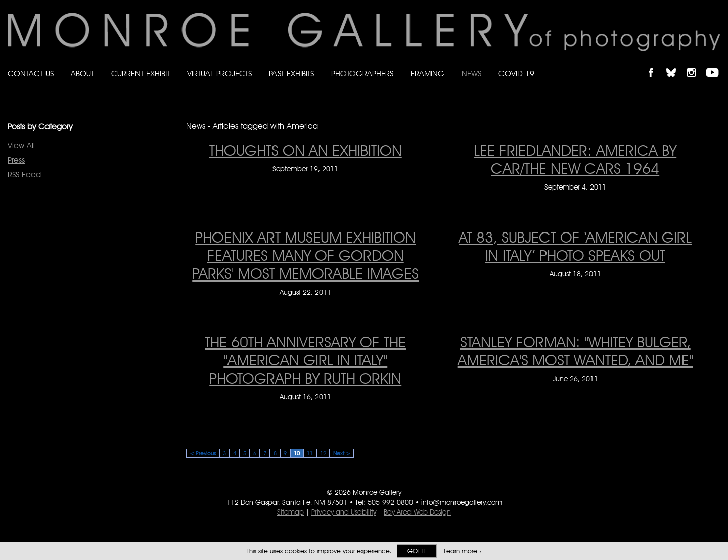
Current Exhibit (141, 74)
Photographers (362, 74)
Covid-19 (516, 74)
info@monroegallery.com (462, 502)
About (82, 74)
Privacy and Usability (344, 512)
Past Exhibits (291, 74)
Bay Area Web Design (417, 512)
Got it (417, 551)
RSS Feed (24, 175)
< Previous (203, 453)
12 (323, 453)
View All (21, 145)
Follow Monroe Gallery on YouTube (716, 64)
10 (297, 453)
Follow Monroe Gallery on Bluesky (676, 64)
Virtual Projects (219, 74)
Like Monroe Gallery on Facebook (655, 64)
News (471, 74)
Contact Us (31, 74)
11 (310, 453)
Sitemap (290, 512)
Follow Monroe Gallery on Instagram (696, 64)
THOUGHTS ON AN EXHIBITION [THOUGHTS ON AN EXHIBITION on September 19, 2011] (306, 150)
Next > (342, 453)
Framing (427, 74)
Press (16, 160)
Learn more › (463, 551)
